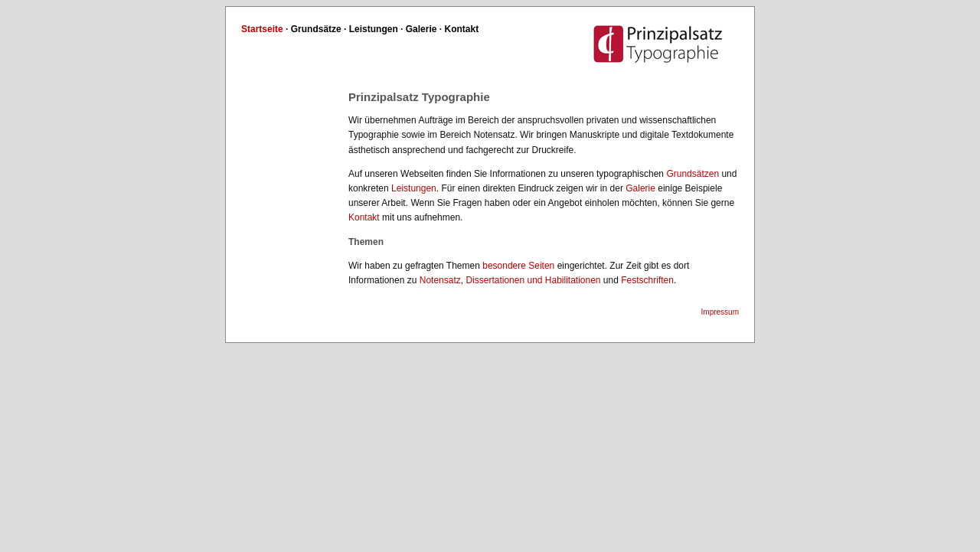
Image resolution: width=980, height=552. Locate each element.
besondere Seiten (518, 266)
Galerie (421, 29)
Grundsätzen (693, 174)
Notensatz (440, 280)
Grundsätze (316, 29)
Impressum (720, 312)
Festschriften (647, 280)
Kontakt (462, 29)
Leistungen (374, 29)
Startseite (262, 29)
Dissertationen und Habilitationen (533, 280)
